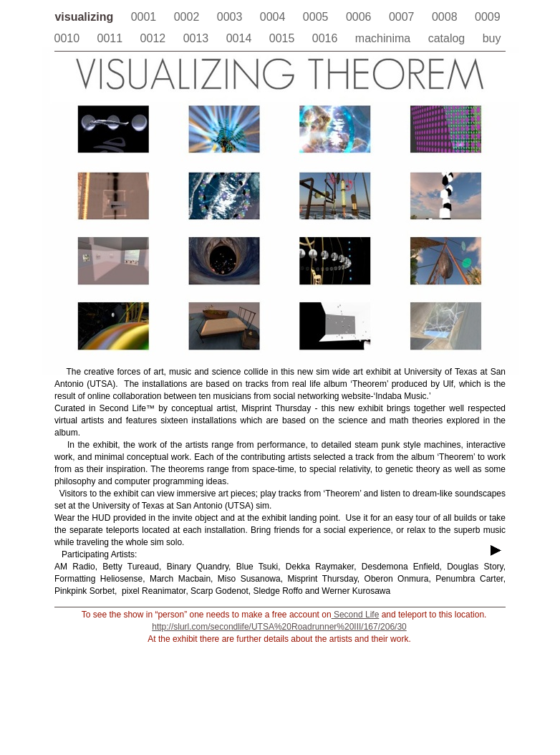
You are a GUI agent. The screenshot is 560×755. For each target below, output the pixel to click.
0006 (360, 17)
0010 (69, 38)
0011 (112, 38)
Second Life (356, 615)
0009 (488, 17)
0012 (155, 38)
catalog (448, 38)
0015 (284, 38)
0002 (188, 17)
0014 (241, 38)
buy (492, 38)
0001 (145, 17)
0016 (327, 38)
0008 (446, 17)
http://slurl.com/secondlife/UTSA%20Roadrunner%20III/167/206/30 (279, 627)
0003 (231, 17)
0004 (274, 17)
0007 (403, 17)
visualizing (85, 17)
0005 (317, 17)
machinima (385, 38)
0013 (198, 38)
